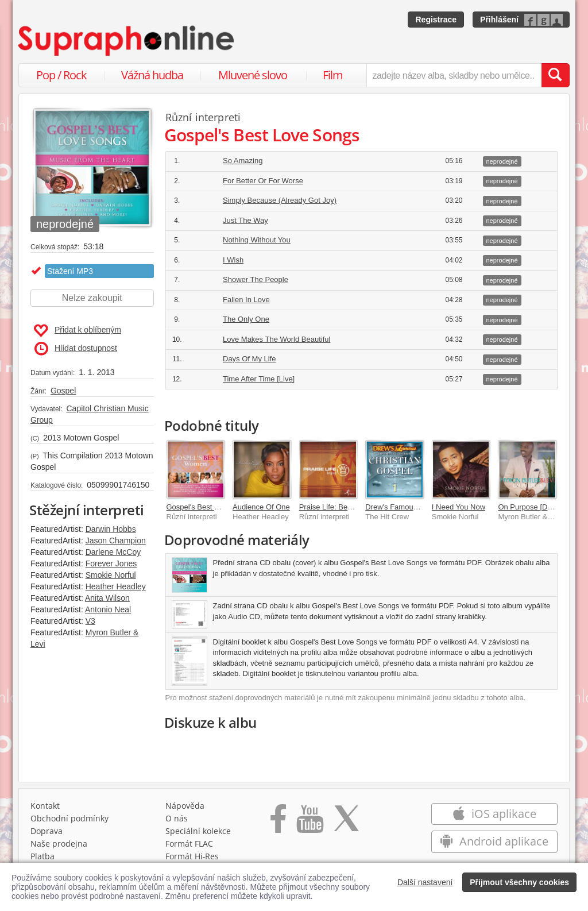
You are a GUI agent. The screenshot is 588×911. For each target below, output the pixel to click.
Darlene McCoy (113, 552)
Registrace (436, 20)
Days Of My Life (249, 359)
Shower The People (256, 279)
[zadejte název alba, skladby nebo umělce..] (454, 75)
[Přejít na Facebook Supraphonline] (278, 825)
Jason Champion (116, 541)
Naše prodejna (59, 846)
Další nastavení (425, 882)
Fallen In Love (246, 300)
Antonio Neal (108, 609)
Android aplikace (494, 844)
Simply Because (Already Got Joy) (280, 200)
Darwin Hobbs (111, 529)
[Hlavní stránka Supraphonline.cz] (127, 41)
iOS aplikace (494, 817)
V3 (90, 621)
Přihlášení (499, 20)
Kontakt (45, 808)
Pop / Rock (61, 75)
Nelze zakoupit (92, 298)
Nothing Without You (257, 240)
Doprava (47, 834)
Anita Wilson (107, 598)
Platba (42, 859)
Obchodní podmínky (69, 821)
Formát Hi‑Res (192, 859)
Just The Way (245, 220)
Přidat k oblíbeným (77, 331)
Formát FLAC (189, 846)
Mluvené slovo (253, 75)
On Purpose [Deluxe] (533, 507)
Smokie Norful (111, 575)
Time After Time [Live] (259, 379)
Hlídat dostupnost (76, 349)
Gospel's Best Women (203, 507)
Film (333, 75)
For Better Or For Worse (263, 181)
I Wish (233, 260)
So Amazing (243, 161)
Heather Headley (116, 586)
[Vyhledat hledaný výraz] (555, 75)
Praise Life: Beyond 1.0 (338, 507)
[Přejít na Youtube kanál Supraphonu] (310, 825)
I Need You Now (459, 507)
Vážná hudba (152, 75)
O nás (177, 821)
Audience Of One (261, 507)
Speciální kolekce (198, 834)
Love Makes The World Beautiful (276, 339)
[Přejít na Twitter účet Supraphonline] (346, 825)
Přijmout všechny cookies (519, 882)
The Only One (246, 319)
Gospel (63, 391)
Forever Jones (111, 563)
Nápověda (185, 808)
